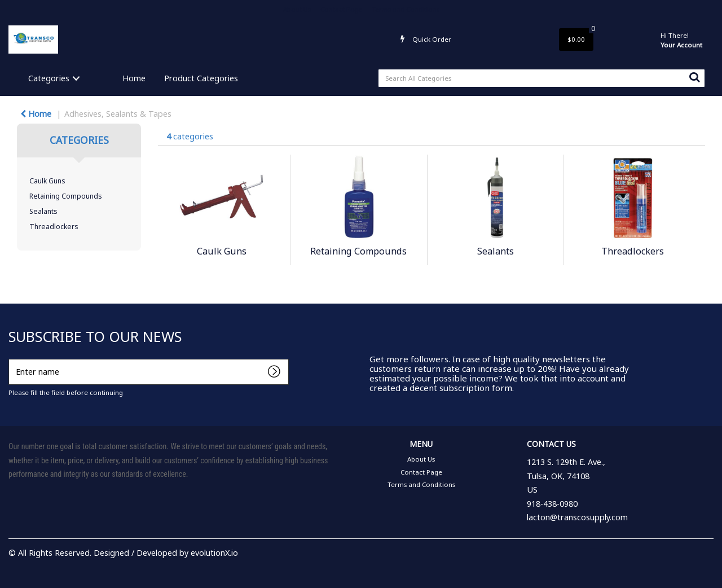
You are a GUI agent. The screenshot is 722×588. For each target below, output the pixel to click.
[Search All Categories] (541, 78)
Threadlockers (54, 227)
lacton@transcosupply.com (577, 517)
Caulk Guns (47, 181)
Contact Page (341, 9)
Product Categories (201, 78)
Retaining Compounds (66, 196)
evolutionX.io (214, 553)
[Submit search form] (694, 77)
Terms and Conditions (406, 9)
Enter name (12, 359)
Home (134, 78)
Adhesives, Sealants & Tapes (118, 114)
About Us (297, 9)
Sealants (43, 211)
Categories (49, 78)
